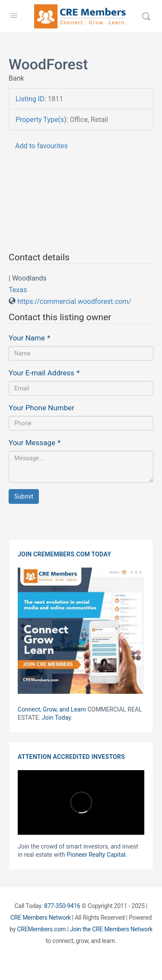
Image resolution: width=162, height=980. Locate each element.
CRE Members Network (41, 918)
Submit (24, 496)
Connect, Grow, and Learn (52, 709)
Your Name (29, 338)
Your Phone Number (41, 408)
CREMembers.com (41, 929)
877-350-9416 (62, 906)
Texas (18, 290)
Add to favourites (41, 146)
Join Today (56, 718)
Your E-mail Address (44, 373)
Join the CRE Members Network (111, 929)
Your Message (35, 443)
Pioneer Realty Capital (96, 855)
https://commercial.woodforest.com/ (74, 301)
